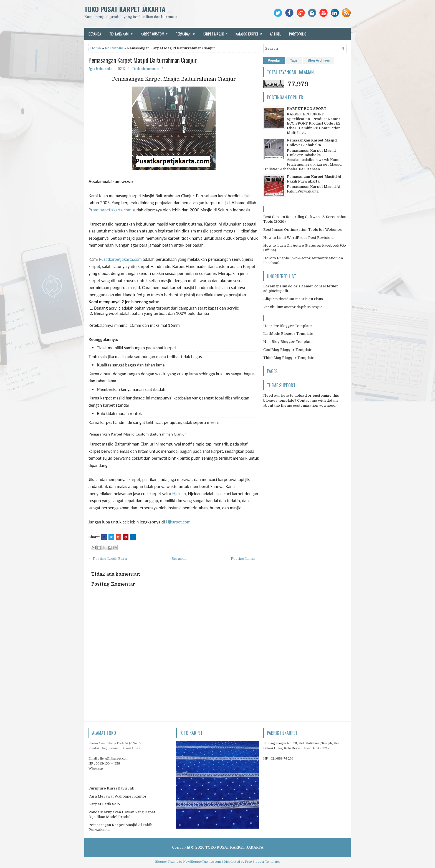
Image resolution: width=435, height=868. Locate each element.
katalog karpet (251, 32)
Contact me (307, 400)
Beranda (179, 559)
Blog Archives (319, 60)
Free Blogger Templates (263, 862)
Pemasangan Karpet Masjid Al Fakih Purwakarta (314, 179)
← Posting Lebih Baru (108, 559)
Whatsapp (96, 768)
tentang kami (123, 32)
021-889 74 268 (282, 758)
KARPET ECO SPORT (307, 109)
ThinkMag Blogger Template (289, 358)
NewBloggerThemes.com (202, 862)
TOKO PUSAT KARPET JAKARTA (125, 9)
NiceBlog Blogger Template (288, 342)
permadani (187, 32)
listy (114, 758)
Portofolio (114, 48)
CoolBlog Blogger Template (288, 350)
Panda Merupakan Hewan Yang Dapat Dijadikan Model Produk (122, 814)
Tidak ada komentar (146, 69)
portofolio (298, 34)
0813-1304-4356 (108, 763)
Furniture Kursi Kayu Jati (111, 788)
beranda (95, 34)
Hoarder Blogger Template (288, 326)
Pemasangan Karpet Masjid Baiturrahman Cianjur (143, 60)
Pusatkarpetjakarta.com (110, 210)
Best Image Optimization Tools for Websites (303, 230)
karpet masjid (217, 32)
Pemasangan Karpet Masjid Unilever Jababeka (312, 143)
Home (96, 48)
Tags (294, 60)
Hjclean (179, 494)
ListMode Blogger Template (288, 334)
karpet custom (156, 32)
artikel (275, 34)
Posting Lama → (245, 559)
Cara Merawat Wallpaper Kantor (118, 796)
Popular (274, 60)
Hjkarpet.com (178, 522)
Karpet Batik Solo (104, 804)
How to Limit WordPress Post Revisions (299, 238)
